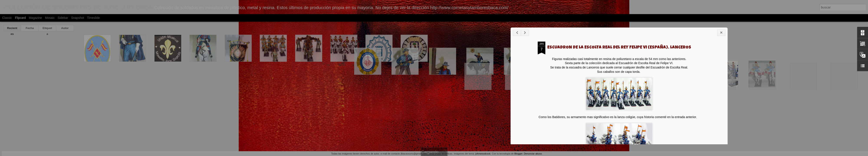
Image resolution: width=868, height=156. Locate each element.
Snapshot (78, 18)
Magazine (35, 18)
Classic (7, 18)
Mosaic (50, 18)
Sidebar (63, 18)
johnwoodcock (483, 154)
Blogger (518, 154)
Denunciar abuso (533, 154)
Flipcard (20, 18)
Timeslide (93, 18)
